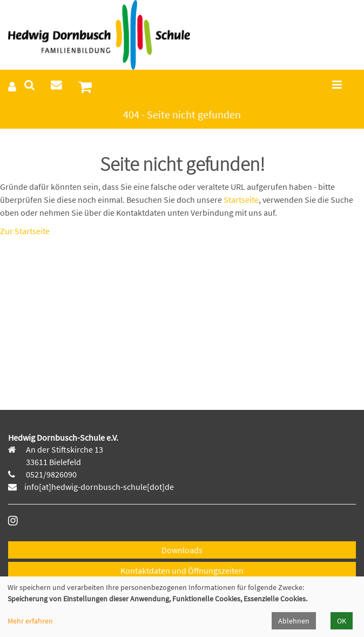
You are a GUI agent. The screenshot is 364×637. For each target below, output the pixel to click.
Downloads (182, 550)
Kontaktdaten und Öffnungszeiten (182, 570)
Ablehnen (294, 621)
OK (342, 621)
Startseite (241, 200)
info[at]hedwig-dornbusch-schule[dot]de (99, 487)
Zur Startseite (25, 231)
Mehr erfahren (30, 621)
